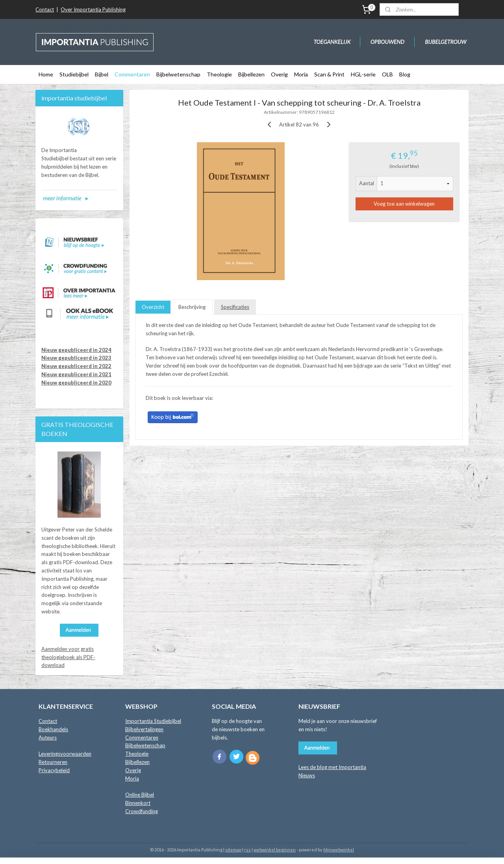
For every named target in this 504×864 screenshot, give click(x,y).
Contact (45, 9)
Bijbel (102, 74)
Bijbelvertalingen (144, 729)
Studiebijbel (74, 74)
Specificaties (235, 307)
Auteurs (48, 738)
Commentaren (132, 74)
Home (46, 74)
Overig (279, 74)
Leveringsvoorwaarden (65, 754)
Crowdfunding (142, 811)
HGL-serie (363, 74)
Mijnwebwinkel (339, 850)
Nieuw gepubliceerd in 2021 (76, 374)
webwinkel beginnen (275, 850)
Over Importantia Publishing (93, 9)
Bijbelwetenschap (178, 74)
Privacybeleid (54, 770)
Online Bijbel (140, 795)
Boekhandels (53, 729)
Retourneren (53, 762)
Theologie (219, 74)
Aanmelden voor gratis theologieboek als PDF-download (68, 657)
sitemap (233, 850)
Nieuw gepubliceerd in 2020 (76, 383)
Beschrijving (192, 307)
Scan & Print (329, 74)
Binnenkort (138, 803)
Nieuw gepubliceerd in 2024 (76, 350)
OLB (387, 74)
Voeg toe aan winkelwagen (404, 204)
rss (247, 850)
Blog (405, 74)
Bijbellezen (251, 74)
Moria (301, 74)
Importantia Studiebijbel (153, 721)
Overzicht (153, 307)
